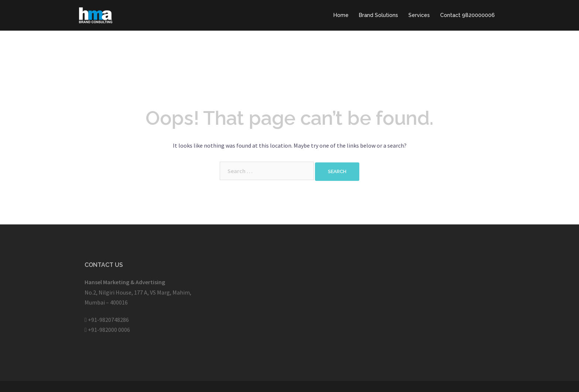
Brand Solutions (378, 15)
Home (341, 15)
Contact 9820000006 (467, 15)
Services (419, 15)
